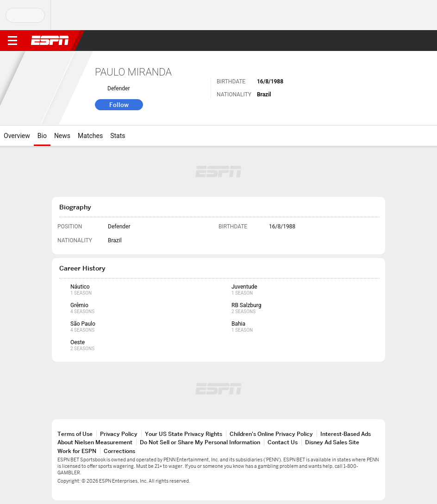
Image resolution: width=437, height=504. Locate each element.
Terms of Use (75, 434)
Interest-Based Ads (346, 434)
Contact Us (283, 442)
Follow (119, 105)
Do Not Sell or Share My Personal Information (200, 442)
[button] (412, 41)
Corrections (119, 451)
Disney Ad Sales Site (332, 442)
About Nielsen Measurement (95, 442)
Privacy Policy (119, 434)
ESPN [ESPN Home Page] (50, 40)
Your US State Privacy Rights (184, 434)
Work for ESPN (77, 451)
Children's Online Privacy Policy (271, 434)
